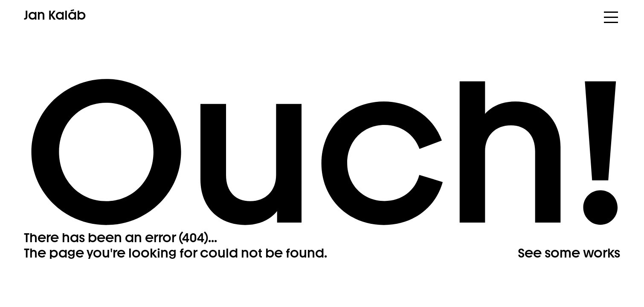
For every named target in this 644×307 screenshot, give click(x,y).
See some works (569, 253)
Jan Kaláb (55, 15)
